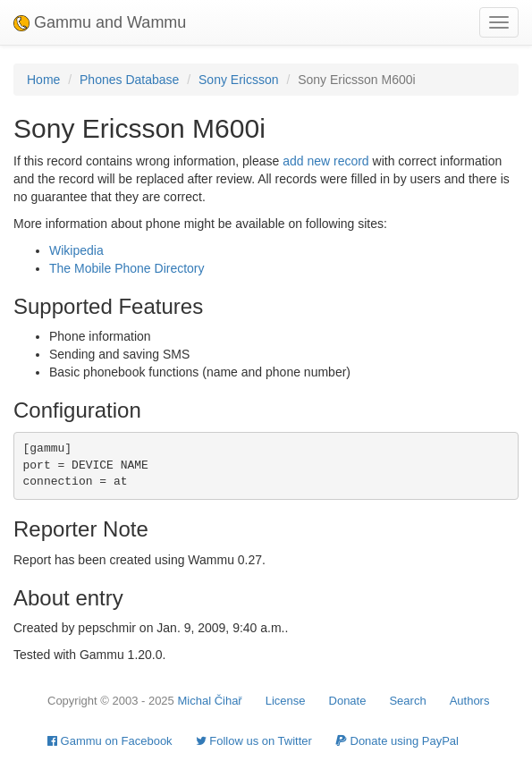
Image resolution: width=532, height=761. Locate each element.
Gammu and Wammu (100, 22)
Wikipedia (76, 250)
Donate (348, 701)
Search (407, 701)
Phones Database (129, 80)
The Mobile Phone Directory (127, 268)
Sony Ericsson (238, 80)
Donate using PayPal (397, 741)
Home (43, 80)
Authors (470, 701)
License (286, 701)
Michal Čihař (209, 701)
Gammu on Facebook (110, 741)
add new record (326, 161)
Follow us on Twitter (254, 741)
